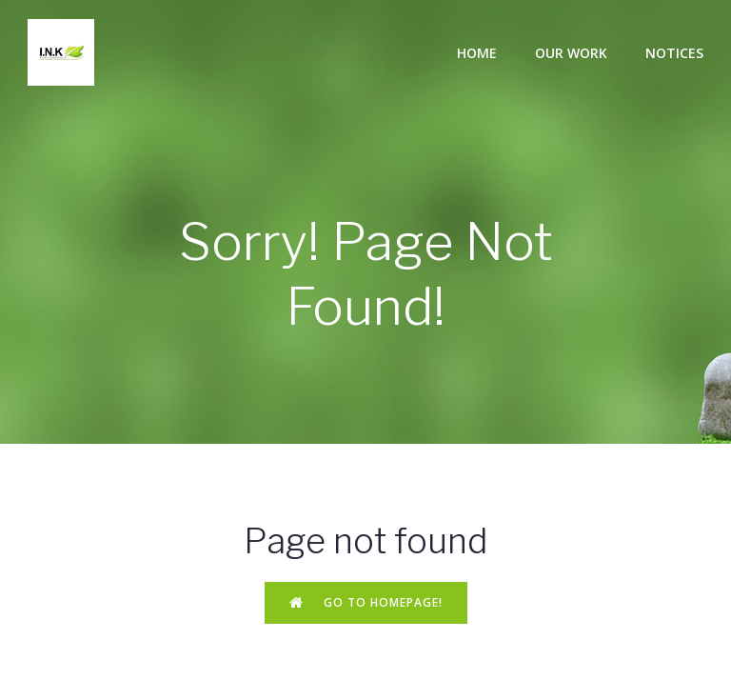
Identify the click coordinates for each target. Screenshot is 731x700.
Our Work (571, 53)
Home (477, 53)
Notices (674, 53)
